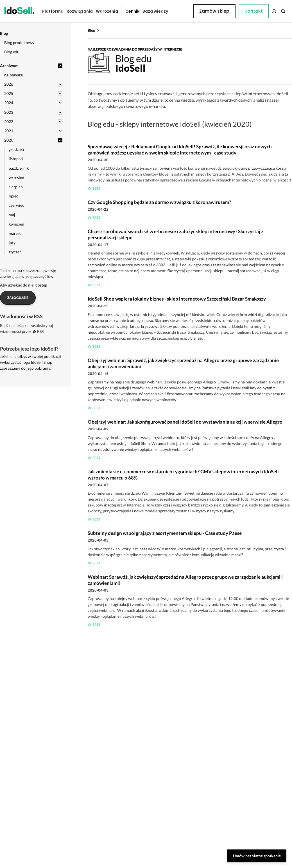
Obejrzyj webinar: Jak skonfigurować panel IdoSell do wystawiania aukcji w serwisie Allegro (185, 422)
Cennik (128, 11)
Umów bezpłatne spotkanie (257, 856)
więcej (94, 188)
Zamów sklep (266, 11)
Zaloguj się (18, 298)
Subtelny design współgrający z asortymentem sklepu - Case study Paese (165, 533)
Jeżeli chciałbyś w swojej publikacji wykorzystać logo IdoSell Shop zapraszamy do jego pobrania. (30, 362)
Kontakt (180, 11)
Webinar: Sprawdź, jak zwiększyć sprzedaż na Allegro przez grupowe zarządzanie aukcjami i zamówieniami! (185, 580)
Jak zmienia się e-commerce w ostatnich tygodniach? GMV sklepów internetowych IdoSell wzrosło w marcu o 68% (183, 475)
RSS (38, 331)
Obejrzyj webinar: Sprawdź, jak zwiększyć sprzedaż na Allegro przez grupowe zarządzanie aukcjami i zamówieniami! (183, 363)
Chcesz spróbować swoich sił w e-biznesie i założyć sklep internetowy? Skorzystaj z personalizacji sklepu (176, 234)
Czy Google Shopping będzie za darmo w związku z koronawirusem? (159, 202)
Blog (91, 30)
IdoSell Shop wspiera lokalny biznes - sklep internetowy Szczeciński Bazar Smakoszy (177, 299)
